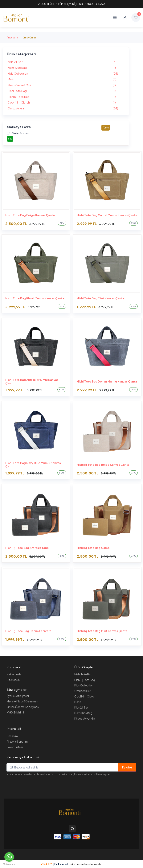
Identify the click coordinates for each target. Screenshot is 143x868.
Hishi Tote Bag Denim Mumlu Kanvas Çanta (107, 381)
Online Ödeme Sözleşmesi (23, 707)
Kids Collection (66, 74)
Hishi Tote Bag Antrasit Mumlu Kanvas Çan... (32, 381)
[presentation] (36, 784)
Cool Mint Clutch (66, 102)
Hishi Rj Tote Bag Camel (94, 548)
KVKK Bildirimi (15, 712)
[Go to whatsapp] (9, 857)
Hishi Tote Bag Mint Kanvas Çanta (100, 298)
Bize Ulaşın (13, 680)
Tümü (106, 128)
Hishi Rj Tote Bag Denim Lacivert (28, 631)
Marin (66, 79)
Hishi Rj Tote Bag (66, 97)
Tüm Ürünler (29, 37)
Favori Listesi (15, 747)
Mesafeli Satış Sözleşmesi (22, 701)
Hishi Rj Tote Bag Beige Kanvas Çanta (103, 465)
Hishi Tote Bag (66, 91)
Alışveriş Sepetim (17, 741)
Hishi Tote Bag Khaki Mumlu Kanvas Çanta (35, 298)
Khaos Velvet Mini (66, 85)
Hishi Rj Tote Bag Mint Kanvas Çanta (102, 631)
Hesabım (12, 736)
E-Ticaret (61, 864)
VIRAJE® (46, 864)
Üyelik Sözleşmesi (18, 696)
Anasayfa (12, 37)
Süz (10, 139)
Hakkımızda (14, 674)
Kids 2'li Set (66, 62)
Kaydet (127, 767)
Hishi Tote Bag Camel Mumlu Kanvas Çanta (107, 215)
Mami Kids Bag (66, 68)
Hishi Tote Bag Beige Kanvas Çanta (30, 215)
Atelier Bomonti (21, 133)
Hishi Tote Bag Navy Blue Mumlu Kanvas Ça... (33, 465)
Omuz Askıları (66, 108)
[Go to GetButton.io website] (9, 864)
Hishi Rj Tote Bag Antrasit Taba (27, 548)
